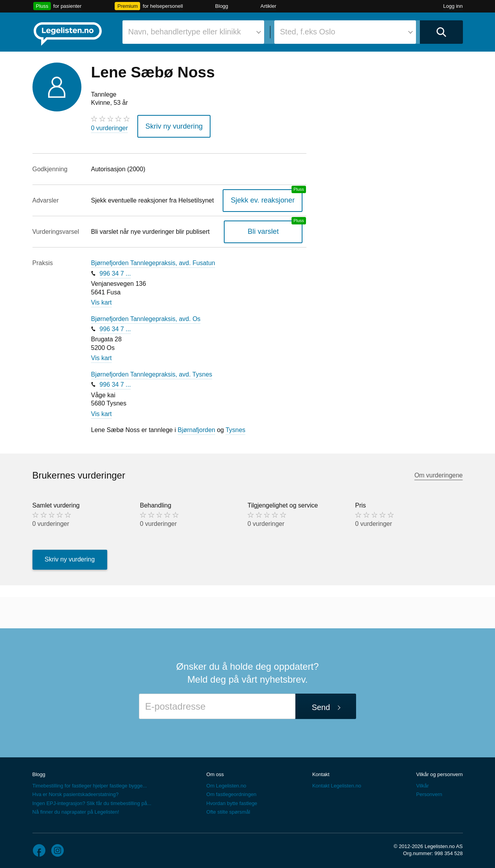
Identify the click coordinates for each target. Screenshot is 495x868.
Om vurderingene (439, 473)
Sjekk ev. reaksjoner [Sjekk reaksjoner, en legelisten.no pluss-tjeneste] (268, 198)
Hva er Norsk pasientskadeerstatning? (76, 792)
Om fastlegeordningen (231, 792)
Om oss (215, 772)
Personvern (429, 792)
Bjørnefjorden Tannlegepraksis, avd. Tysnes (152, 372)
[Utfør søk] (441, 32)
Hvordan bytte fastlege (232, 801)
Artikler (268, 6)
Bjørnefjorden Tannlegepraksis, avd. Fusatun (153, 260)
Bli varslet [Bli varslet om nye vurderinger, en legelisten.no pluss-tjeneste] (269, 229)
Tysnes (235, 428)
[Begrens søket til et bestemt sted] (345, 32)
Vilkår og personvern (439, 772)
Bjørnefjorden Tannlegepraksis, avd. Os (146, 316)
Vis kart (102, 300)
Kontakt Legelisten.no (337, 783)
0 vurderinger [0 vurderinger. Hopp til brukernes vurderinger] (110, 128)
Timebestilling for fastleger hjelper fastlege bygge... (90, 783)
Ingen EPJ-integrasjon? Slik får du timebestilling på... (92, 801)
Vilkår (422, 783)
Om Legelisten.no (226, 783)
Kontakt (321, 772)
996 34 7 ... (115, 271)
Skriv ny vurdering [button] (169, 125)
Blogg (222, 6)
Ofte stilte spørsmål (228, 809)
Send (321, 705)
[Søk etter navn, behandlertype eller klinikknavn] (193, 32)
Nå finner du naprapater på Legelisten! (76, 809)
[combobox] (193, 32)
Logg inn (453, 6)
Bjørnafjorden (196, 428)
